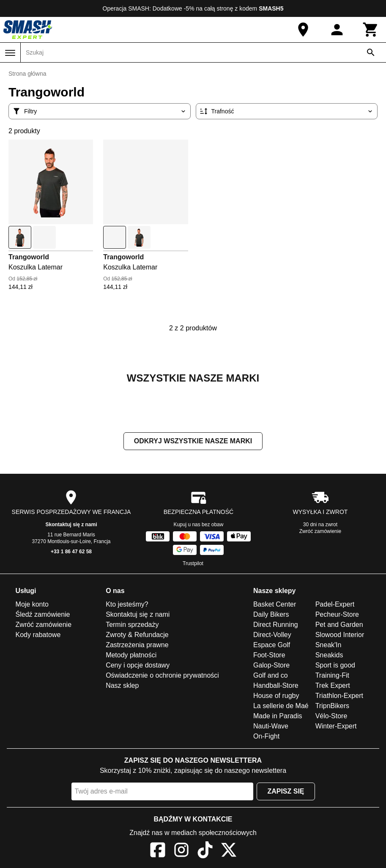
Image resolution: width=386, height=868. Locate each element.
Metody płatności (131, 655)
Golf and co (271, 675)
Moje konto (32, 604)
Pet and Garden (339, 625)
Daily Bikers (271, 614)
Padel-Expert (335, 604)
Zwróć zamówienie (320, 531)
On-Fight (266, 736)
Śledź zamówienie (43, 614)
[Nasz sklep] (303, 30)
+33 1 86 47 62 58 (71, 552)
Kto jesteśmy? (127, 604)
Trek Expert (333, 685)
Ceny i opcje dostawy (138, 665)
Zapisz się (286, 791)
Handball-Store (276, 685)
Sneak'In (329, 645)
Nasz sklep (122, 685)
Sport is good (335, 665)
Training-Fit (332, 675)
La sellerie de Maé (281, 706)
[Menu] (10, 53)
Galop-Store (271, 665)
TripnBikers (332, 706)
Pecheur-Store (337, 614)
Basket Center (275, 604)
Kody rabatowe (38, 635)
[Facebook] (158, 851)
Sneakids (329, 655)
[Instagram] (181, 851)
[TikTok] (205, 851)
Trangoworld (29, 257)
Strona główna (27, 74)
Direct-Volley (272, 635)
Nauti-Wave (271, 726)
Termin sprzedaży (132, 625)
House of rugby (276, 696)
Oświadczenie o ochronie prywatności (162, 675)
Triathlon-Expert (339, 696)
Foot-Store (269, 655)
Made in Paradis (278, 716)
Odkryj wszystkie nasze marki (193, 441)
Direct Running (276, 625)
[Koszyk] (371, 30)
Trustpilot (193, 563)
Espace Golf (272, 645)
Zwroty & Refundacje (137, 635)
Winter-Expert (336, 726)
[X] (229, 851)
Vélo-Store (331, 716)
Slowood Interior (340, 635)
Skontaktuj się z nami (71, 525)
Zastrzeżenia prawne (137, 645)
